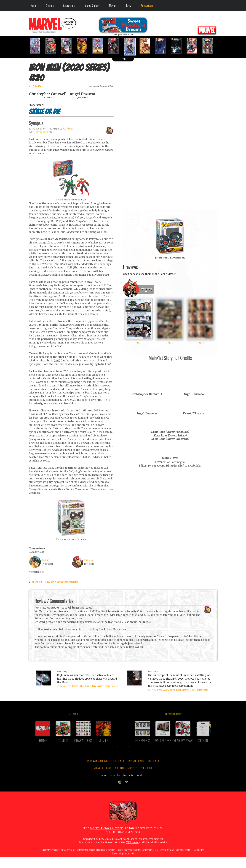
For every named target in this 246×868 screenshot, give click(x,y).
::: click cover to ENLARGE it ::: (170, 212)
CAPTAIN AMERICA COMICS (98, 773)
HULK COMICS (119, 773)
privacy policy (115, 787)
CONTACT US (146, 780)
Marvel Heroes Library (106, 840)
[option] (37, 46)
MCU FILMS (119, 780)
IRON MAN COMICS (136, 773)
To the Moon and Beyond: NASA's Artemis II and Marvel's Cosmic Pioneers (88, 686)
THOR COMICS (153, 773)
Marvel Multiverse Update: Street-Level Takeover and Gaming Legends (178, 689)
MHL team (132, 855)
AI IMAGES (98, 780)
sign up (104, 787)
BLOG (109, 780)
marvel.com (141, 787)
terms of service (128, 787)
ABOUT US (133, 780)
